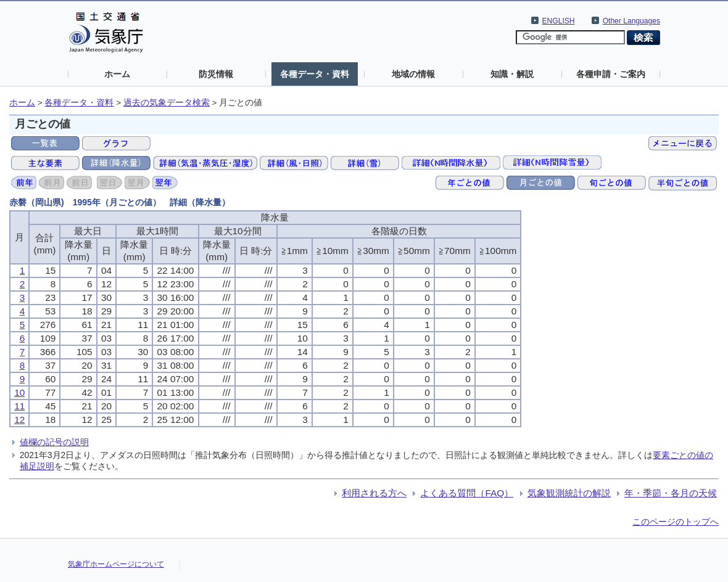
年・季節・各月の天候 (671, 493)
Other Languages (631, 21)
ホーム (117, 74)
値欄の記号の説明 (54, 442)
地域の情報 (413, 74)
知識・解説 (512, 74)
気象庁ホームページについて (116, 564)
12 (19, 420)
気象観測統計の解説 (569, 493)
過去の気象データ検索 (167, 103)
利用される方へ (374, 493)
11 (19, 406)
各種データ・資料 (315, 74)
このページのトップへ (676, 522)
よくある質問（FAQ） (467, 493)
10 (19, 392)
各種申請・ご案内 (611, 74)
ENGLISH (559, 21)
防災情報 (216, 74)
